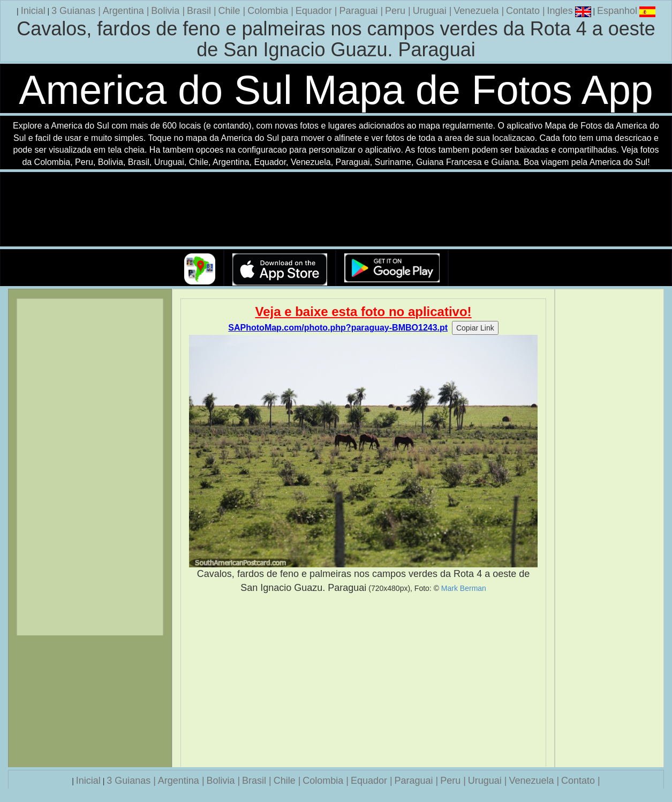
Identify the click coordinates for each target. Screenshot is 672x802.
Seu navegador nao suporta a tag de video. (336, 210)
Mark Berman (464, 588)
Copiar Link (475, 328)
